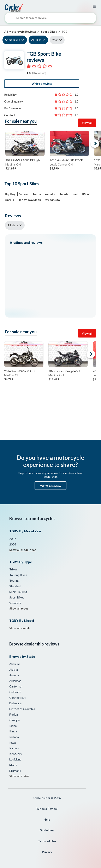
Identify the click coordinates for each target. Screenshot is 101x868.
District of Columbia (22, 709)
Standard (15, 586)
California (15, 686)
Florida (14, 714)
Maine (13, 765)
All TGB (36, 40)
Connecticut (17, 698)
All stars (13, 225)
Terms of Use (47, 841)
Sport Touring (18, 592)
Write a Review (51, 486)
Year (55, 40)
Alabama (15, 664)
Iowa (13, 742)
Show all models (20, 628)
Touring (14, 581)
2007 (13, 539)
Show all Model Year (23, 550)
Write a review (42, 83)
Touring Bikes (18, 575)
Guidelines (47, 830)
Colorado (15, 692)
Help (47, 819)
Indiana (14, 737)
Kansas (14, 748)
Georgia (14, 720)
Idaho (13, 726)
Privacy (47, 852)
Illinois (13, 731)
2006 (13, 544)
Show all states (19, 776)
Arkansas (15, 681)
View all (87, 123)
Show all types (19, 608)
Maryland (15, 771)
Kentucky (16, 754)
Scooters (15, 603)
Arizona (14, 675)
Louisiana (15, 759)
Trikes (13, 569)
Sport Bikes (13, 40)
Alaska (14, 670)
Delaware (15, 703)
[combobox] (50, 19)
